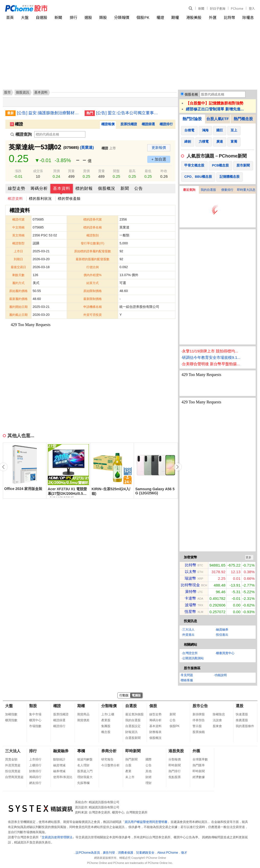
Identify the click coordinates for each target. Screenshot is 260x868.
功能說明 (221, 675)
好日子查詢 (218, 8)
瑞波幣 (190, 578)
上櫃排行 (35, 765)
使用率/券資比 (63, 777)
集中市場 (35, 714)
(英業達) (87, 147)
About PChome (168, 853)
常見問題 (187, 675)
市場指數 (35, 726)
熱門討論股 (192, 119)
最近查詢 (189, 190)
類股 (103, 17)
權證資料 (15, 198)
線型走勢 (17, 188)
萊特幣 (191, 592)
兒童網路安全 (145, 853)
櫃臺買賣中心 (225, 653)
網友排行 (35, 783)
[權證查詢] (60, 134)
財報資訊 (131, 732)
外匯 (213, 17)
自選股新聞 (133, 738)
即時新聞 (133, 751)
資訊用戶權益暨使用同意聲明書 (146, 822)
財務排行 (35, 771)
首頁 (10, 17)
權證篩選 (148, 124)
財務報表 (155, 732)
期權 (175, 17)
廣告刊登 (109, 853)
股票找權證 (129, 124)
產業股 (106, 720)
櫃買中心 (35, 720)
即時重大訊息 (246, 190)
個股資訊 (22, 92)
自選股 (42, 17)
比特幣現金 (190, 585)
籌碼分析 (39, 188)
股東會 (217, 726)
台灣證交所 (190, 653)
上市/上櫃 (108, 714)
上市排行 (35, 759)
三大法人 (188, 630)
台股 (128, 765)
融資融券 (222, 630)
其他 (149, 771)
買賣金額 (11, 759)
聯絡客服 (187, 680)
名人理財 (83, 765)
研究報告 (107, 759)
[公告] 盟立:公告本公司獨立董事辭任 (128, 113)
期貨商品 (83, 714)
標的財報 (84, 188)
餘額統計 (59, 759)
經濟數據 (199, 777)
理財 (149, 783)
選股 (88, 17)
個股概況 (107, 188)
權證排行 (166, 124)
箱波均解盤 (85, 759)
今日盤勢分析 (110, 765)
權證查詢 (21, 134)
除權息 (248, 17)
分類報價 (122, 17)
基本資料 (62, 188)
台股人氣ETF (218, 119)
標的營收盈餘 (69, 198)
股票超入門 (85, 771)
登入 (252, 8)
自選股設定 (133, 726)
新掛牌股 (199, 714)
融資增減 (59, 765)
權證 (160, 17)
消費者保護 (126, 853)
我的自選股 (208, 190)
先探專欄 (83, 783)
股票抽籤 (199, 732)
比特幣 (229, 17)
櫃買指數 (11, 720)
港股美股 (194, 17)
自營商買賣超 (14, 777)
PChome (237, 8)
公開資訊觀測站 (193, 658)
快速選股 (242, 714)
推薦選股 (242, 720)
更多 (248, 557)
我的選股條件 (245, 726)
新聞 (201, 8)
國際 (149, 759)
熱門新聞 (131, 759)
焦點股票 (175, 777)
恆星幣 (190, 611)
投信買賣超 (13, 771)
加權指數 (11, 714)
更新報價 (159, 148)
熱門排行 (175, 771)
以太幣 (191, 572)
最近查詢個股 (134, 714)
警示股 (197, 726)
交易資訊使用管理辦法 (57, 837)
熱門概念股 (243, 119)
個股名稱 (191, 94)
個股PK (143, 17)
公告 (139, 188)
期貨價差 (83, 720)
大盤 (25, 17)
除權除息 (219, 714)
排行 (73, 17)
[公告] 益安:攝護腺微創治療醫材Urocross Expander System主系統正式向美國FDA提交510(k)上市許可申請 (49, 113)
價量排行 (227, 190)
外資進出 (188, 635)
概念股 (106, 732)
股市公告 (200, 706)
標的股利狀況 (40, 198)
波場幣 (191, 605)
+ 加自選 (159, 159)
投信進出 (222, 635)
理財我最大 (85, 777)
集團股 (106, 726)
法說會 (217, 720)
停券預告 (199, 720)
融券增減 (59, 771)
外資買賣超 (13, 765)
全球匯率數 (200, 759)
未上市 (130, 777)
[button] (177, 467)
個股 (153, 706)
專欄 (81, 751)
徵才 (184, 853)
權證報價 (108, 124)
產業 (128, 771)
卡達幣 (190, 598)
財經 (149, 777)
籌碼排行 (35, 777)
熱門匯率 (199, 765)
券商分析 (109, 751)
